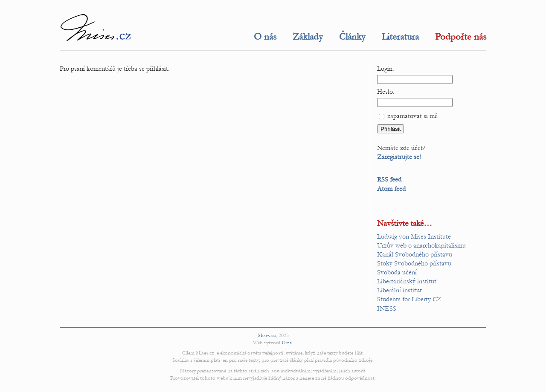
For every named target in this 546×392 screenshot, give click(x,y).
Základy (308, 37)
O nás (265, 37)
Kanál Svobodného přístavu (415, 254)
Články (352, 37)
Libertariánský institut (407, 281)
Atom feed (391, 189)
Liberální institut (399, 290)
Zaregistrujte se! (399, 157)
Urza (287, 343)
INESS (387, 308)
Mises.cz (267, 335)
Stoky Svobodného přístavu (414, 263)
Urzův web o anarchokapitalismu (421, 245)
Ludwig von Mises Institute (414, 236)
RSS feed (389, 179)
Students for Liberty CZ (409, 299)
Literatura (400, 37)
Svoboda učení (397, 272)
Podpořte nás (461, 37)
